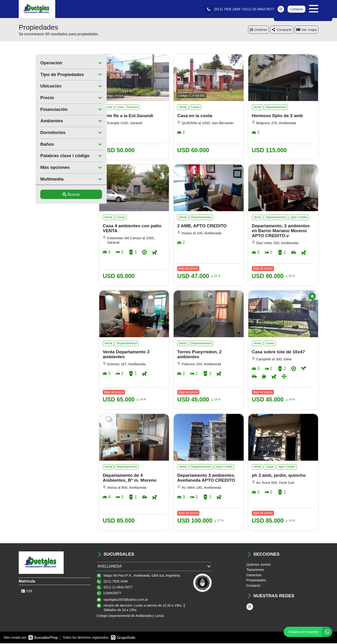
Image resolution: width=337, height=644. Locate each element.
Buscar (54, 195)
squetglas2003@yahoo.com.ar (126, 600)
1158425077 (112, 594)
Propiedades (256, 581)
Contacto (297, 9)
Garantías (254, 576)
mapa (306, 30)
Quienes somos (259, 565)
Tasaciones (255, 570)
